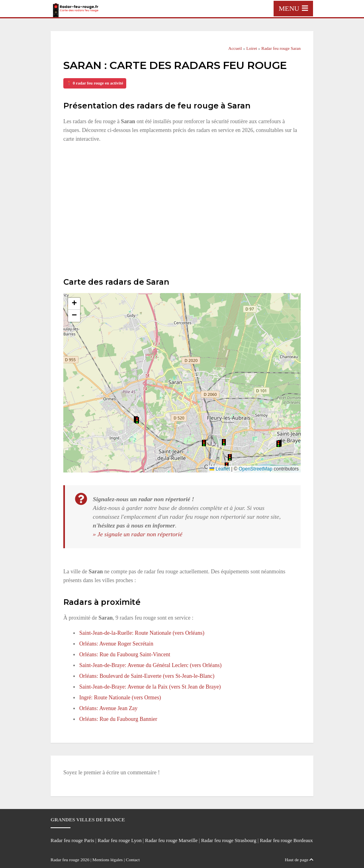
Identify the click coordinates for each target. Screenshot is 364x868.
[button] (224, 442)
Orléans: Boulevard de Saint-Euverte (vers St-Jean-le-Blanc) (147, 676)
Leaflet (220, 469)
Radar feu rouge (65, 860)
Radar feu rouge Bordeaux (286, 840)
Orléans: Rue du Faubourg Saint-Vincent (125, 654)
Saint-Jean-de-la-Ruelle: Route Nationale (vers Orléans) (142, 633)
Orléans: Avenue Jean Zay (108, 708)
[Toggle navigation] (293, 8)
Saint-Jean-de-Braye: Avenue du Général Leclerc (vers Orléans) (150, 665)
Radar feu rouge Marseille (171, 840)
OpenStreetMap (255, 469)
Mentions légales (108, 860)
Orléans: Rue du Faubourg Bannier (118, 719)
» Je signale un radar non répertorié (138, 534)
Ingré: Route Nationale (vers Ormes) (120, 698)
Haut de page (299, 860)
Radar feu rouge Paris (72, 840)
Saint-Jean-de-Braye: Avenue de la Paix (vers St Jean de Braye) (150, 687)
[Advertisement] (182, 209)
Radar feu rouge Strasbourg (229, 840)
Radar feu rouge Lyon (119, 840)
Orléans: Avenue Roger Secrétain (116, 644)
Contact (133, 860)
